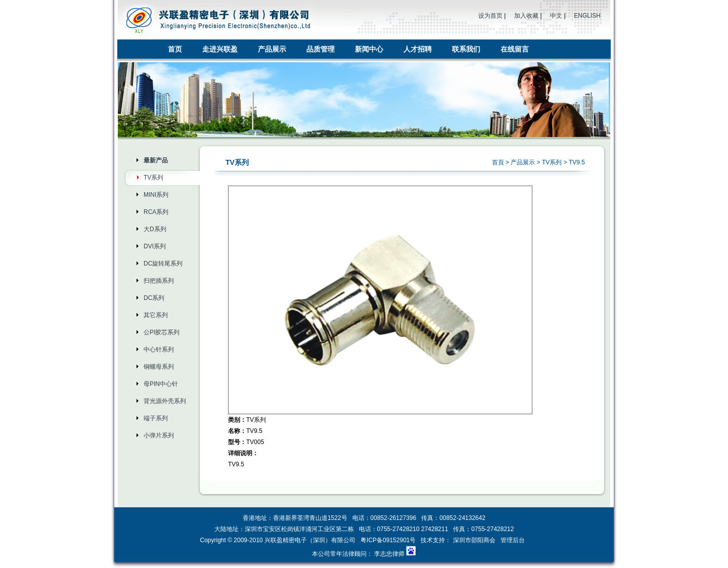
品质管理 (321, 49)
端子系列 (156, 418)
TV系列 (153, 178)
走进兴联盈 (220, 49)
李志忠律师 (389, 554)
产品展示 (272, 49)
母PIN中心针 (161, 384)
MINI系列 (156, 195)
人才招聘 (418, 49)
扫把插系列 (159, 281)
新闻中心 (369, 49)
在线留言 (515, 49)
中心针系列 (159, 349)
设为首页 (490, 16)
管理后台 (513, 540)
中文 (556, 16)
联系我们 (466, 49)
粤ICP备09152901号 (389, 540)
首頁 (498, 162)
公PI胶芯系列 (162, 332)
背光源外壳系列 (165, 401)
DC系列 (154, 298)
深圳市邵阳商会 (474, 540)
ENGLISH (587, 16)
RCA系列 (156, 212)
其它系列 (156, 315)
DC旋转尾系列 (163, 264)
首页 (175, 49)
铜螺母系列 (159, 367)
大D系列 (155, 229)
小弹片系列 (159, 435)
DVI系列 (155, 246)
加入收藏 (526, 16)
